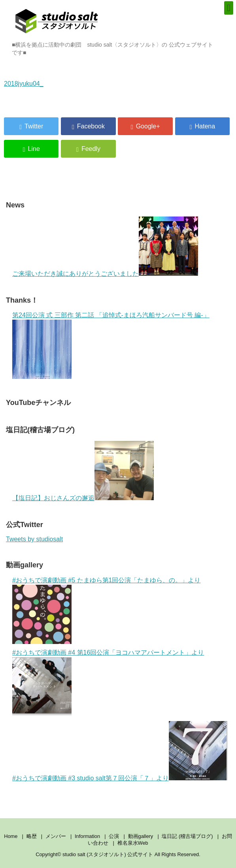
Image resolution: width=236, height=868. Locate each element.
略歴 (32, 836)
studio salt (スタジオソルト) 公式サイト (109, 854)
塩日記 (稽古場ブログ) (187, 836)
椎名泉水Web (133, 843)
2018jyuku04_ (24, 84)
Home (11, 836)
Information (87, 836)
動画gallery (141, 836)
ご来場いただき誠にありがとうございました (76, 274)
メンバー (56, 836)
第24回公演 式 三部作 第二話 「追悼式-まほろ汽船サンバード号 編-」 (111, 315)
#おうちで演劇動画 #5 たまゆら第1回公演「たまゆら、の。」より (106, 580)
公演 (114, 836)
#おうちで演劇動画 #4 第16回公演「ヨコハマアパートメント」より (108, 652)
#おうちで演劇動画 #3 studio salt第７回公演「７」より (91, 778)
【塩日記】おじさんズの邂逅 (53, 498)
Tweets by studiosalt (34, 539)
